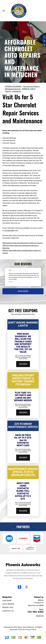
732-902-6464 (9, 231)
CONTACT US (8, 611)
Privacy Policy (31, 630)
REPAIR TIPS (8, 607)
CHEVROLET (17, 91)
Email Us (40, 616)
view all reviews (23, 291)
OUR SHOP (7, 601)
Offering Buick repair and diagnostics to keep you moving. (23, 243)
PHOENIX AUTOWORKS (13, 86)
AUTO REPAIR (8, 604)
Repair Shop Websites (26, 627)
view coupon (23, 364)
